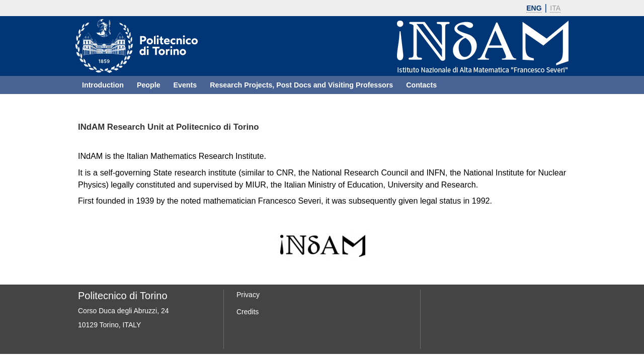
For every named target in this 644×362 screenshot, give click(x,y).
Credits (248, 312)
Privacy (248, 295)
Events (185, 85)
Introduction (103, 85)
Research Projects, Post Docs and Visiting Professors (301, 85)
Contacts (421, 85)
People (149, 85)
